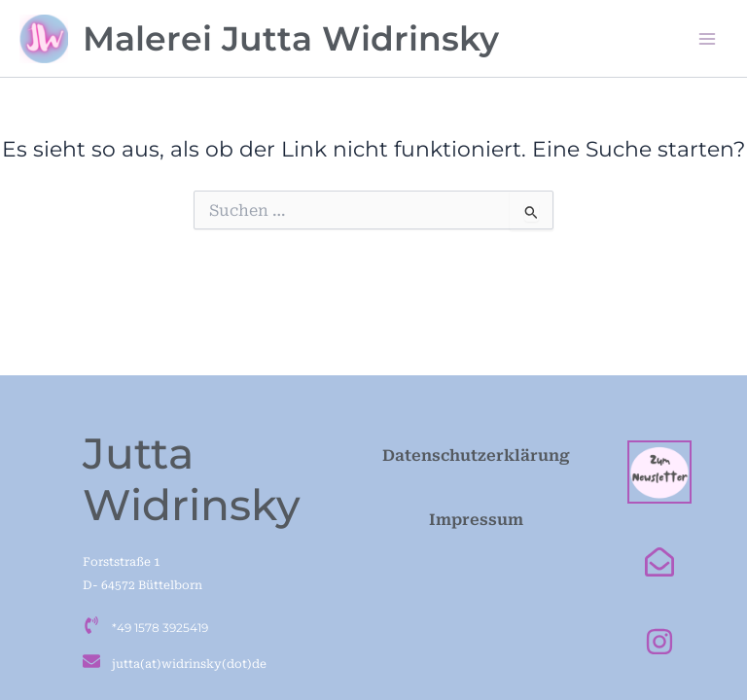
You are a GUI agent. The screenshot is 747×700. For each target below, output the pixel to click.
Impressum (476, 520)
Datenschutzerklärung (476, 455)
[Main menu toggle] (707, 39)
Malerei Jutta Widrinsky (291, 38)
